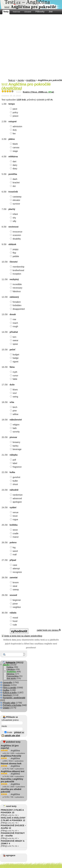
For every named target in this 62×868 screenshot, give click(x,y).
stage (14, 151)
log (13, 547)
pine (14, 411)
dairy (14, 165)
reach (14, 323)
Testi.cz (12, 80)
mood (14, 618)
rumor (14, 376)
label (14, 463)
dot (13, 186)
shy (13, 218)
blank (14, 144)
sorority (15, 432)
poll (13, 460)
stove (14, 530)
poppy (15, 249)
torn (14, 337)
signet (14, 362)
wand (14, 551)
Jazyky (21, 80)
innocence (17, 232)
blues (14, 390)
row (13, 319)
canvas (15, 147)
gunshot (15, 477)
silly (13, 221)
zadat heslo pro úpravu (49, 630)
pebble (15, 256)
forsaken (16, 302)
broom (15, 582)
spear (14, 344)
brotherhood (17, 270)
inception (16, 274)
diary (14, 169)
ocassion (16, 235)
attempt (15, 568)
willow (14, 414)
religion (15, 425)
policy (14, 112)
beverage (16, 449)
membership (17, 267)
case (14, 565)
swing (14, 397)
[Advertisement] (31, 47)
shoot (14, 484)
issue (14, 516)
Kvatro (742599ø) (38, 92)
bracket (15, 183)
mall (14, 555)
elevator (15, 200)
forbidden (16, 305)
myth (14, 372)
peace (15, 116)
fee (13, 134)
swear (14, 340)
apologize (16, 502)
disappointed (18, 309)
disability (16, 239)
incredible (16, 284)
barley (15, 446)
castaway (16, 197)
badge (15, 358)
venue (15, 512)
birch (14, 407)
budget (15, 355)
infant (14, 214)
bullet (14, 481)
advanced (16, 498)
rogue (14, 519)
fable (14, 379)
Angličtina (31, 80)
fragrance (16, 467)
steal (14, 586)
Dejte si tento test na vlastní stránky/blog (23, 636)
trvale (8, 732)
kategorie (11, 662)
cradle (15, 533)
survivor (15, 204)
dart (14, 161)
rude (14, 625)
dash (14, 179)
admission (16, 126)
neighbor (16, 607)
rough (14, 326)
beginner (16, 600)
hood (14, 621)
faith (14, 428)
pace (14, 109)
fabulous (16, 291)
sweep (15, 590)
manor (15, 537)
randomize (17, 495)
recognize (16, 572)
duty (14, 130)
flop (13, 253)
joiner (14, 604)
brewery (15, 442)
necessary (17, 288)
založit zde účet (12, 736)
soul (14, 393)
